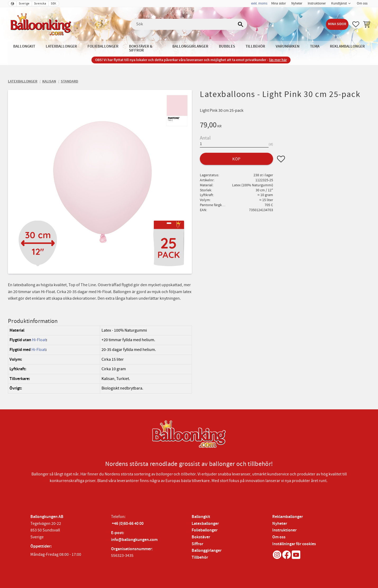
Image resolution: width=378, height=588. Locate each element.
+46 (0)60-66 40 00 (128, 524)
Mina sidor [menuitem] (279, 3)
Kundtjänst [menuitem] (339, 3)
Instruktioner (284, 530)
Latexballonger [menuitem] (61, 46)
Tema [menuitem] (315, 46)
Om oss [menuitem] (362, 3)
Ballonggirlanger (207, 551)
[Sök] (241, 24)
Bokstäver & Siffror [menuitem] (141, 48)
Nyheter (280, 524)
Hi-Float (39, 340)
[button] (356, 24)
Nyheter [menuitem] (297, 3)
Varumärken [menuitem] (288, 46)
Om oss (279, 537)
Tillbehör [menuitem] (255, 46)
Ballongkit (201, 517)
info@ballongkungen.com (134, 540)
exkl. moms (259, 3)
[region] (100, 360)
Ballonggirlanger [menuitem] (190, 46)
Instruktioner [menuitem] (317, 3)
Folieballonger (205, 530)
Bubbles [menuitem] (227, 46)
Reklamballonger (288, 517)
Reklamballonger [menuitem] (347, 46)
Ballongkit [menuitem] (24, 46)
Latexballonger (205, 524)
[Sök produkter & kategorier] (189, 24)
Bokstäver (201, 537)
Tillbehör (200, 557)
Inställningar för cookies (294, 544)
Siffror (197, 544)
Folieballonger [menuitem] (103, 46)
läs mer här (278, 60)
